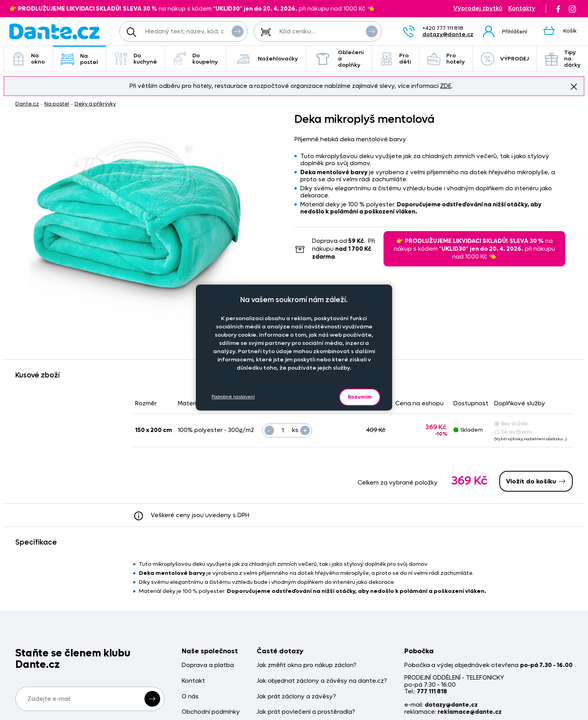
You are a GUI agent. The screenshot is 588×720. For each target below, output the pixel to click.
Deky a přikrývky (95, 104)
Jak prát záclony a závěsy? (296, 697)
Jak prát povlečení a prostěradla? (306, 712)
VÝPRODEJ (505, 59)
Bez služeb (511, 424)
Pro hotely (446, 59)
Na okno (28, 59)
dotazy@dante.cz (448, 34)
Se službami (513, 432)
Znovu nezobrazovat (574, 86)
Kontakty (522, 8)
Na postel (79, 59)
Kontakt (193, 681)
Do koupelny (195, 59)
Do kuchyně (136, 59)
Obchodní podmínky (211, 712)
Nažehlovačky (266, 59)
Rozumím (360, 397)
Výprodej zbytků (478, 8)
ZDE (446, 86)
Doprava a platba (208, 665)
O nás (190, 697)
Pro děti (395, 59)
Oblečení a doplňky (339, 59)
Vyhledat (237, 31)
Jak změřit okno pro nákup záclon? (307, 665)
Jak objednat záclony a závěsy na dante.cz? (322, 681)
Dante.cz (27, 104)
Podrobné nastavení (233, 397)
